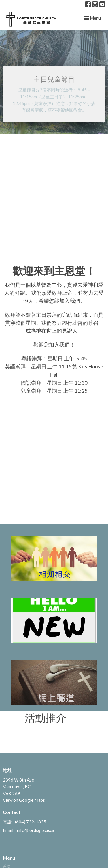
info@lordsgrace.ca (35, 830)
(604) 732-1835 (31, 822)
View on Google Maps (24, 800)
